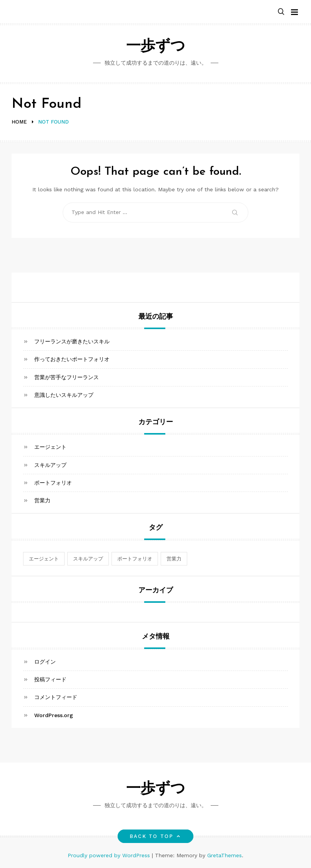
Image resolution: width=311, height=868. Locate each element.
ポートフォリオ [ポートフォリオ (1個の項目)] (135, 559)
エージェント (50, 447)
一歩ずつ (156, 47)
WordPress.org (54, 715)
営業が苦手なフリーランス (67, 377)
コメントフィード (56, 697)
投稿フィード (50, 679)
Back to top (155, 836)
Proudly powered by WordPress (110, 855)
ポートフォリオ (53, 483)
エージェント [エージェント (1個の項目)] (44, 559)
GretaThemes (225, 855)
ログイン (45, 662)
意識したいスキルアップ (64, 395)
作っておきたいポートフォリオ (72, 359)
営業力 (42, 500)
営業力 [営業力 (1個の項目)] (174, 559)
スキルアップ (50, 465)
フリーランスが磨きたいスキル (72, 341)
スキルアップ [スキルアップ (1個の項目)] (88, 559)
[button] (281, 12)
